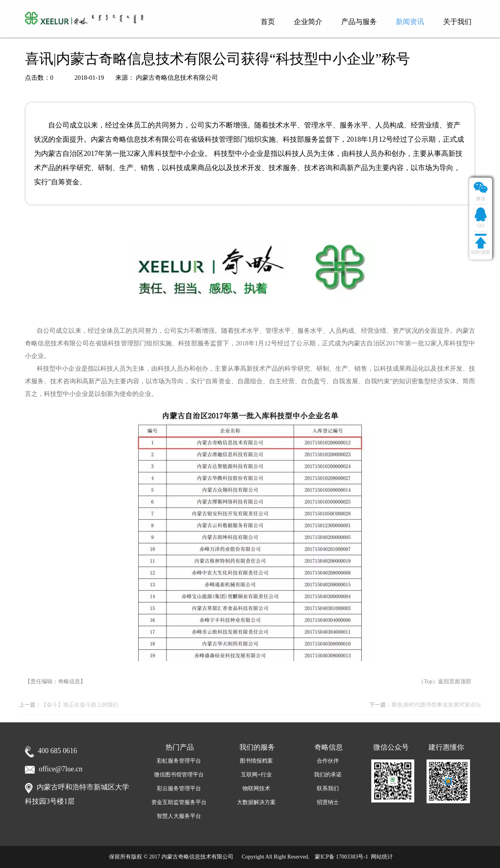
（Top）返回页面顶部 (445, 681)
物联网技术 (256, 788)
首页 (268, 22)
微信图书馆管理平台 (179, 775)
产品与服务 (359, 22)
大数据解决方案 (256, 802)
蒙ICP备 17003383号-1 (341, 857)
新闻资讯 (410, 22)
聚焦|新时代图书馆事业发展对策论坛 (436, 705)
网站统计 (382, 857)
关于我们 (457, 22)
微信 (481, 190)
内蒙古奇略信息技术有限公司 (197, 857)
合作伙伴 (328, 761)
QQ (481, 217)
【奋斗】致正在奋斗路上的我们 (80, 705)
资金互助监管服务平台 (179, 802)
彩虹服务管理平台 (179, 761)
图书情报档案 (256, 761)
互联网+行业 (256, 775)
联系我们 (328, 788)
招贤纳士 (328, 802)
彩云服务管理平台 (179, 788)
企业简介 (308, 22)
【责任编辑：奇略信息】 (55, 681)
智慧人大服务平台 (179, 816)
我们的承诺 (328, 775)
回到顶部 (481, 244)
